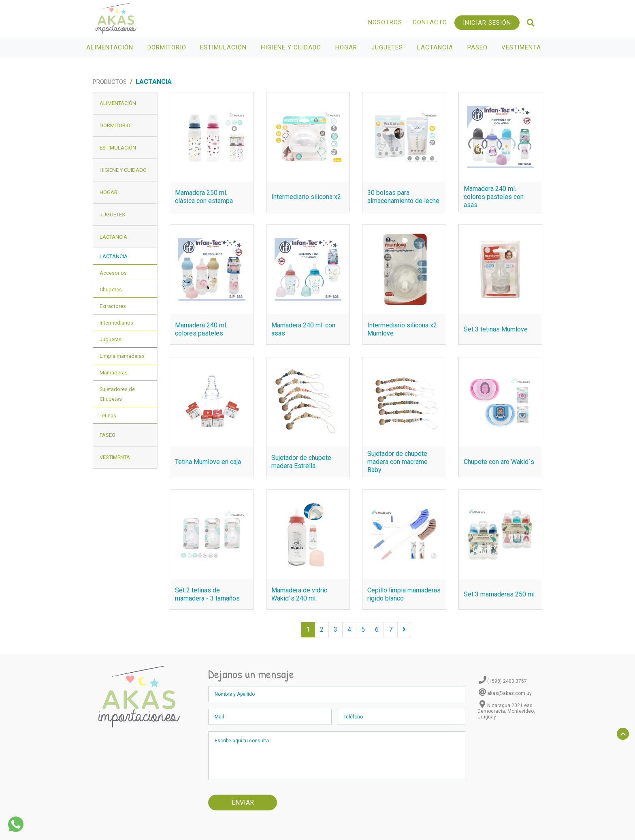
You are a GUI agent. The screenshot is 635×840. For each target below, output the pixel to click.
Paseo (478, 47)
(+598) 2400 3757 (507, 681)
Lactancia (436, 47)
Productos (110, 82)
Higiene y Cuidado (292, 47)
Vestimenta (522, 47)
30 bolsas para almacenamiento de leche (403, 197)
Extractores (113, 306)
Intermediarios (116, 323)
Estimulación (224, 47)
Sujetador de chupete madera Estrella (301, 462)
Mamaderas (114, 373)
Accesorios (113, 273)
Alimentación (111, 47)
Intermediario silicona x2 (306, 197)
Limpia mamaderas (122, 356)
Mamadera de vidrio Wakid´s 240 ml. (299, 594)
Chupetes (111, 290)
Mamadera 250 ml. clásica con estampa (204, 197)
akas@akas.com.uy (509, 693)
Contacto (430, 22)
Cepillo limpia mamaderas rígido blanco (404, 594)
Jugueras (111, 339)
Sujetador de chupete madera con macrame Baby (397, 462)
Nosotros (385, 22)
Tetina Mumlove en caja (208, 462)
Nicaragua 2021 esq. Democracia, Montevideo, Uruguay (506, 711)
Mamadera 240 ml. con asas (303, 329)
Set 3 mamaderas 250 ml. (500, 594)
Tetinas (108, 416)
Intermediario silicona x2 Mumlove (402, 329)
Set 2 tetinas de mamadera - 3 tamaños (207, 594)
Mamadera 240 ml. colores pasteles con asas (494, 197)
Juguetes (388, 47)
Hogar (347, 47)
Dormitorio (168, 47)
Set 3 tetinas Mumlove (496, 329)
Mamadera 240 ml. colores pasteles (201, 329)
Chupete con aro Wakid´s (499, 462)
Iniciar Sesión (487, 23)
